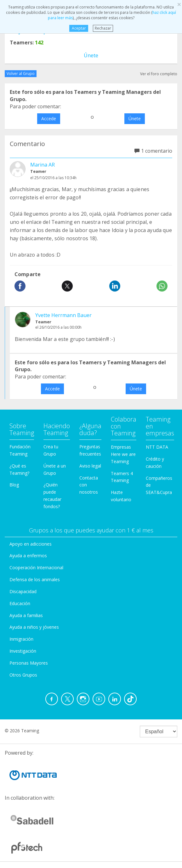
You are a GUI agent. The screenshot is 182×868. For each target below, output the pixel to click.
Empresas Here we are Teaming (123, 454)
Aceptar (79, 28)
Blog (14, 485)
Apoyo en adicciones (31, 544)
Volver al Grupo (21, 74)
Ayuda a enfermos (28, 556)
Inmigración (21, 639)
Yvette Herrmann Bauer (63, 315)
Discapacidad (23, 591)
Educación (20, 603)
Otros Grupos (23, 675)
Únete (91, 55)
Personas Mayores (29, 663)
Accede (49, 119)
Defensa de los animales (35, 579)
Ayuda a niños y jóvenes (34, 627)
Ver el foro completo (159, 74)
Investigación (23, 651)
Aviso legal (90, 466)
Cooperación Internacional (36, 567)
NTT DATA (157, 447)
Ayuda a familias (26, 615)
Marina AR (43, 165)
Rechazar (103, 28)
